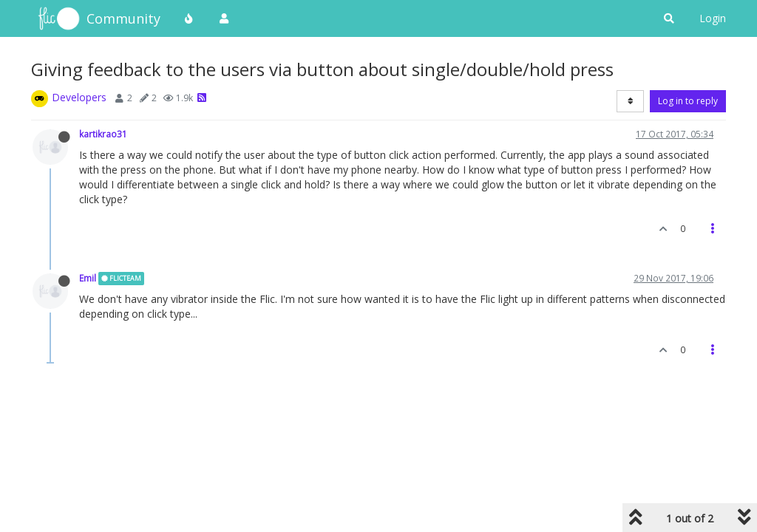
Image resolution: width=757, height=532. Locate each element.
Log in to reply (688, 101)
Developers (79, 97)
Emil (88, 278)
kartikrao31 (103, 134)
